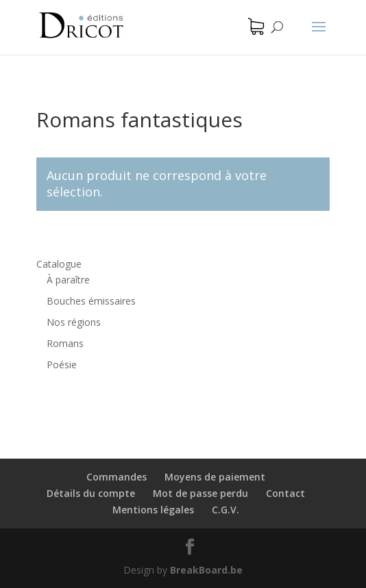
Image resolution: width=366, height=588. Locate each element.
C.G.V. (225, 510)
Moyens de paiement (215, 477)
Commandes (117, 477)
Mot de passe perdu (200, 493)
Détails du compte (91, 493)
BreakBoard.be (206, 570)
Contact (285, 493)
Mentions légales (153, 510)
